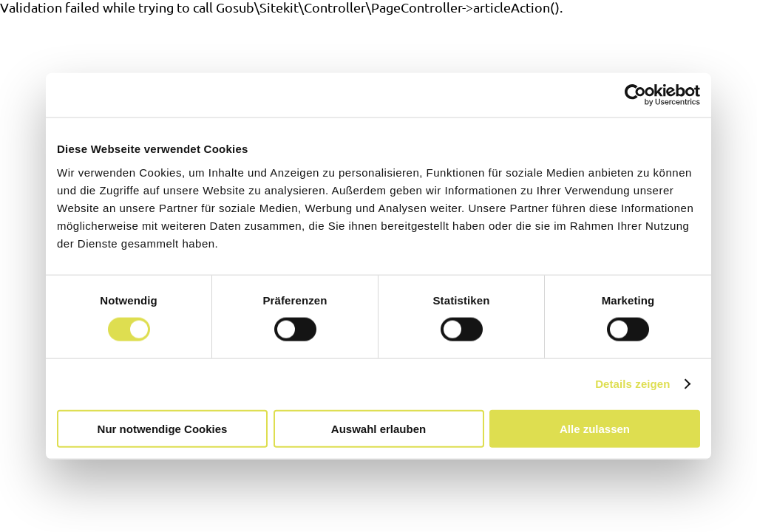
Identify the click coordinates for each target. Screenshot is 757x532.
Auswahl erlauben (378, 428)
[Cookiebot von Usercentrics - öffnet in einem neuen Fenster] (635, 95)
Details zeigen (632, 384)
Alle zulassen (595, 428)
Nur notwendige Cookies (163, 428)
